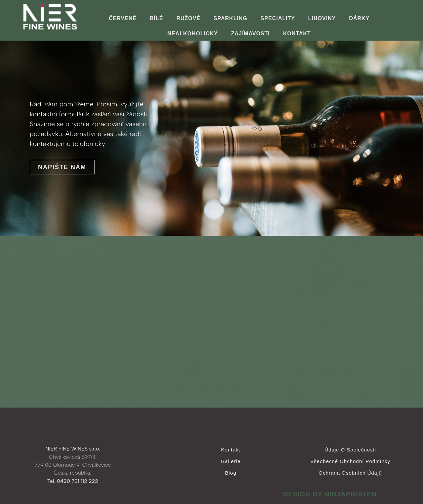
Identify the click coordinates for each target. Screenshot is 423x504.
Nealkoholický (193, 34)
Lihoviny (322, 18)
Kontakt (297, 34)
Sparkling (230, 18)
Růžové (189, 18)
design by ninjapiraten (330, 494)
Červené (123, 18)
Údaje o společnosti (350, 450)
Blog (231, 473)
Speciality (278, 18)
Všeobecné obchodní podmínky (350, 461)
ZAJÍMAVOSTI (250, 34)
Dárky (359, 18)
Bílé (156, 18)
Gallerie (231, 461)
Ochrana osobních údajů (350, 473)
